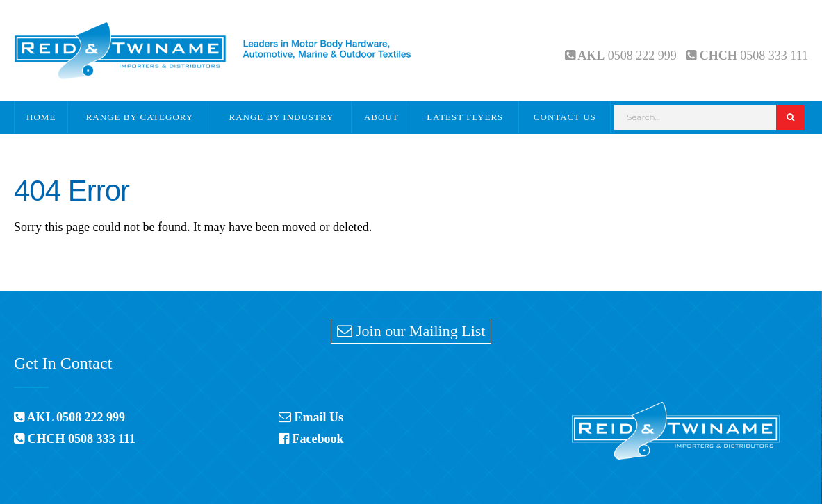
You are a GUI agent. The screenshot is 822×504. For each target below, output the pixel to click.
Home (41, 117)
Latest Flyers (465, 117)
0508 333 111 (774, 56)
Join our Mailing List (411, 331)
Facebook (311, 439)
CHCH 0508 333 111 (75, 439)
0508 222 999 (642, 56)
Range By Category (140, 117)
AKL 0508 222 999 (69, 417)
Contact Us (565, 117)
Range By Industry (282, 117)
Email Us (311, 417)
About (381, 117)
